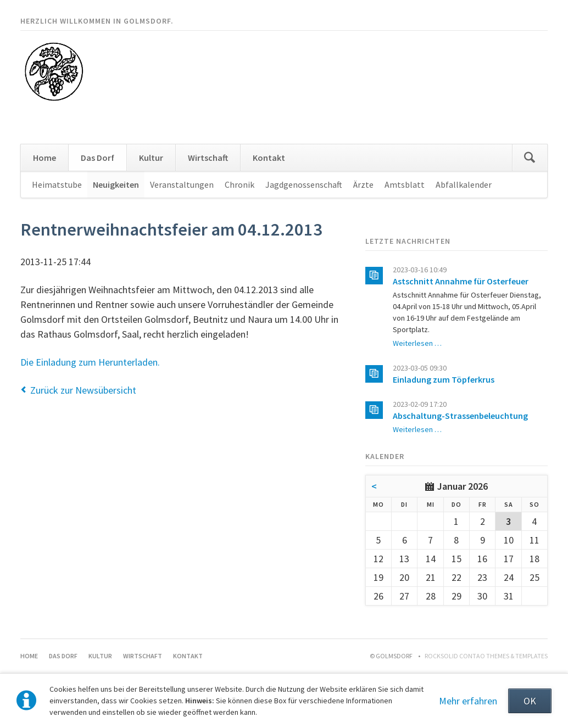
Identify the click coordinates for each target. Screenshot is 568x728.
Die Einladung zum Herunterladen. (90, 362)
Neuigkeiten (116, 184)
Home (44, 158)
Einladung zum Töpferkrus (444, 379)
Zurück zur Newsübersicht (83, 390)
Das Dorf (98, 158)
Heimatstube (57, 184)
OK (530, 701)
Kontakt (269, 158)
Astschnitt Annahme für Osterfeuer (461, 281)
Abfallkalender (464, 184)
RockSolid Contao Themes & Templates (486, 656)
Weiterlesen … (417, 343)
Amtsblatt (405, 184)
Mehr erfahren (468, 701)
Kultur (151, 158)
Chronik (240, 184)
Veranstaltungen (182, 184)
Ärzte (363, 184)
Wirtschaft (208, 158)
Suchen (530, 158)
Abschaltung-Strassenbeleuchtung (460, 416)
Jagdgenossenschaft (304, 184)
